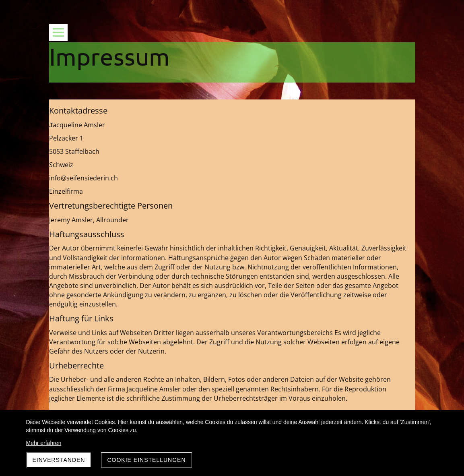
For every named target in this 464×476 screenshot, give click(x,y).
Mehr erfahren (44, 443)
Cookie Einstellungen (146, 460)
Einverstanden (59, 460)
